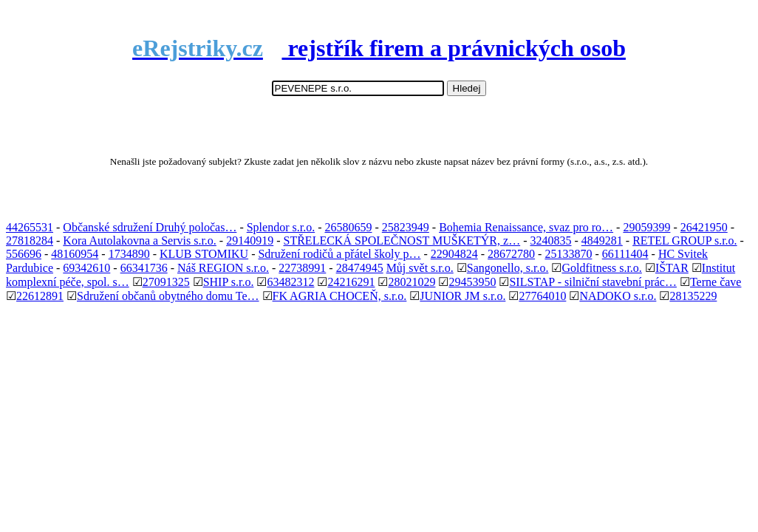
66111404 (625, 254)
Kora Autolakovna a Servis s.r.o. (140, 241)
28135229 (693, 296)
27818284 (30, 241)
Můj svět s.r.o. (420, 268)
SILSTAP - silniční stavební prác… (593, 282)
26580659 (348, 227)
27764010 (542, 296)
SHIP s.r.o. (229, 282)
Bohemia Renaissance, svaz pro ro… (526, 227)
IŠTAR (672, 268)
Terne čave (716, 282)
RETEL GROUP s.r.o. (684, 241)
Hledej (467, 88)
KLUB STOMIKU (204, 254)
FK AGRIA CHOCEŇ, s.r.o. (340, 296)
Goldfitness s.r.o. (601, 268)
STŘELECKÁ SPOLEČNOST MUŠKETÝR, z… (402, 241)
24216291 (351, 282)
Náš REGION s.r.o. (223, 268)
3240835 (550, 241)
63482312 (290, 282)
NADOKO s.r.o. (618, 296)
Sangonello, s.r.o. (508, 268)
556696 (24, 254)
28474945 (360, 268)
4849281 (602, 241)
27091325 (166, 282)
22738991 (302, 268)
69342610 (86, 268)
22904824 (454, 254)
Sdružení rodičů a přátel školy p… (339, 254)
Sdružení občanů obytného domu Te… (168, 296)
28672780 (511, 254)
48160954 (75, 254)
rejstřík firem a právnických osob (379, 48)
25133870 (568, 254)
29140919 (250, 241)
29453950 (472, 282)
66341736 (144, 268)
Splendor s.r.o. (281, 227)
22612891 (40, 296)
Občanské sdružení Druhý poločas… (150, 227)
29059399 (646, 227)
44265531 (30, 227)
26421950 (704, 227)
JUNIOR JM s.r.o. (462, 296)
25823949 (406, 227)
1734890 (129, 254)
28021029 (412, 282)
